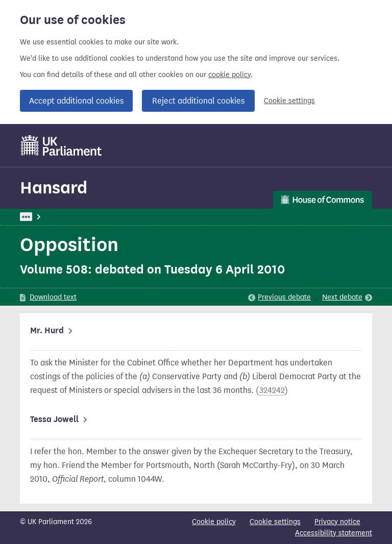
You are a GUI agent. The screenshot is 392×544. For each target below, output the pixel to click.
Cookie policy (214, 522)
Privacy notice (337, 522)
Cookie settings (289, 101)
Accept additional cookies (76, 101)
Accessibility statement (334, 533)
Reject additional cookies (198, 101)
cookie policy (229, 75)
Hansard (54, 188)
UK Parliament (43, 217)
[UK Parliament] (62, 145)
